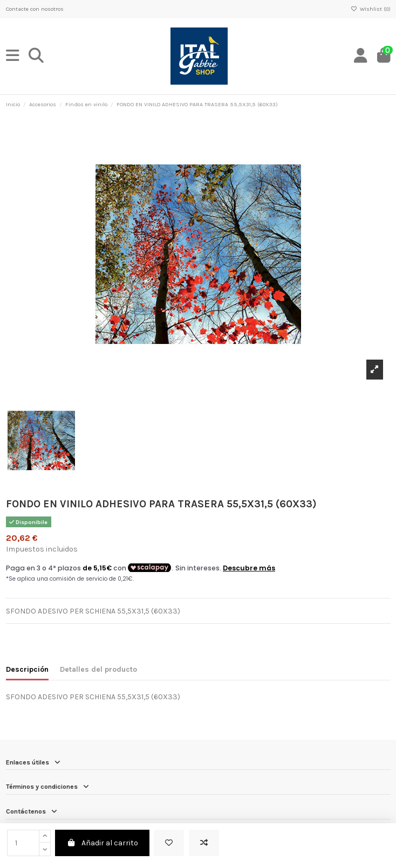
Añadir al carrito (102, 843)
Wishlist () (370, 9)
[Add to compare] (204, 843)
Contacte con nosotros (35, 9)
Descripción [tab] (27, 669)
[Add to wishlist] (169, 843)
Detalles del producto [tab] (98, 669)
